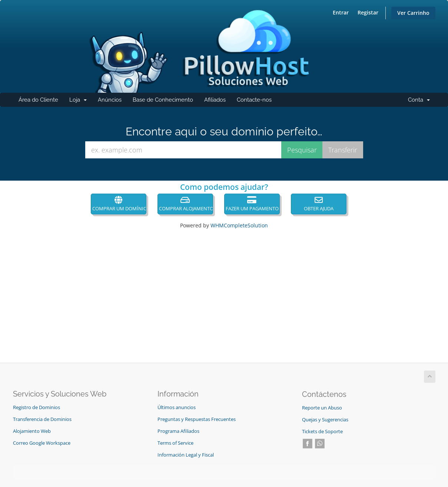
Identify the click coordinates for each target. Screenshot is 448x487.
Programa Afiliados (178, 431)
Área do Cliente (38, 100)
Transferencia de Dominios (42, 419)
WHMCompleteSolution (239, 225)
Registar (368, 12)
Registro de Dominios (36, 407)
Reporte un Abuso (322, 408)
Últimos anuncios (177, 407)
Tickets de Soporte (322, 432)
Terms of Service (175, 443)
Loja (81, 102)
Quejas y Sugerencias (325, 420)
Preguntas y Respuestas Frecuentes (197, 419)
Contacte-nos (254, 100)
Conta (422, 102)
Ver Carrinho (413, 13)
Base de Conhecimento (163, 100)
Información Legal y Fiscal (186, 455)
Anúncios (110, 100)
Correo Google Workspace (42, 443)
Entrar (341, 12)
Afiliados (215, 100)
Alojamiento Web (32, 431)
